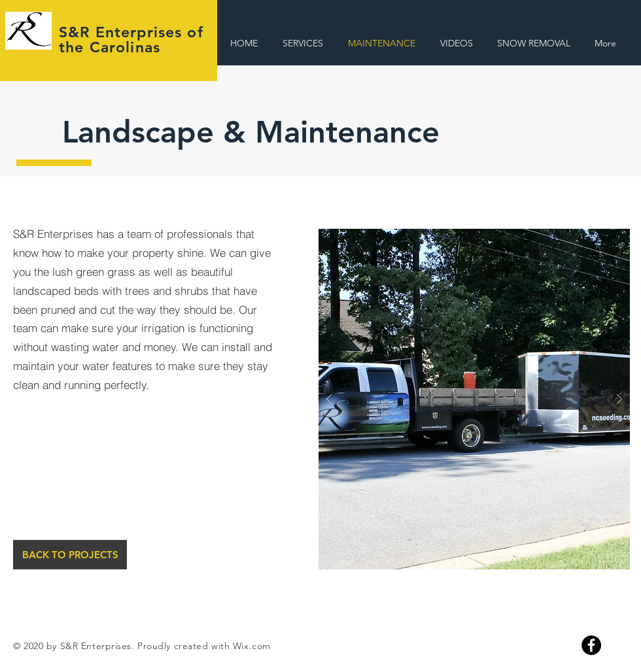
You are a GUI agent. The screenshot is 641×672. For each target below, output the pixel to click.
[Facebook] (591, 645)
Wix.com (252, 646)
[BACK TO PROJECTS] (70, 555)
